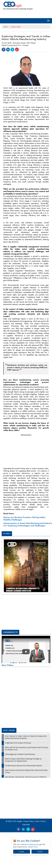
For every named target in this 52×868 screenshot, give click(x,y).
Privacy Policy (28, 821)
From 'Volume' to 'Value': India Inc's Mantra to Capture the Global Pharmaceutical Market (26, 737)
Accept (22, 852)
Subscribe (26, 825)
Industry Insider (16, 27)
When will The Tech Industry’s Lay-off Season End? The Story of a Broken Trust (26, 749)
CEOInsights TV (10, 632)
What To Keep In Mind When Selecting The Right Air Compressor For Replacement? (23, 760)
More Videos (7, 665)
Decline (40, 852)
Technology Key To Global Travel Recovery (20, 754)
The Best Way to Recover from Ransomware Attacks (23, 766)
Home (6, 27)
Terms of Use (40, 821)
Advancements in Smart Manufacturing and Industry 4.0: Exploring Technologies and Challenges (28, 524)
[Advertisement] (20, 451)
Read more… (34, 847)
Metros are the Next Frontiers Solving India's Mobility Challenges (24, 519)
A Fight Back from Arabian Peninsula (18, 743)
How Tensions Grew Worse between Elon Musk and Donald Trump (26, 771)
